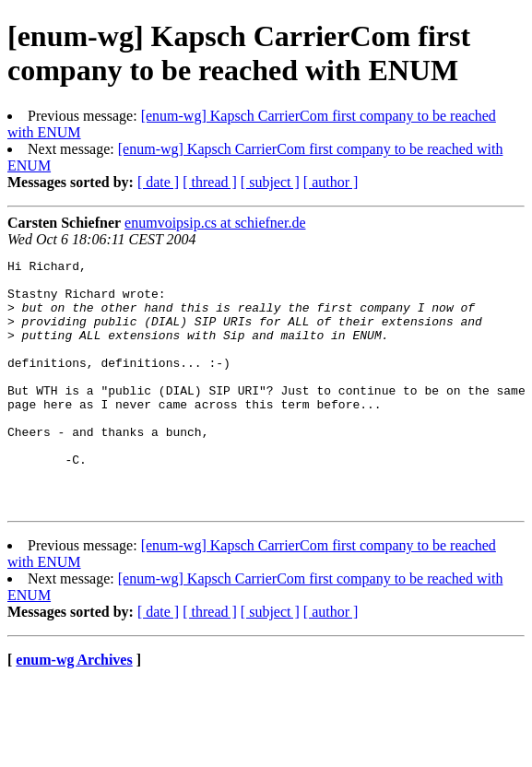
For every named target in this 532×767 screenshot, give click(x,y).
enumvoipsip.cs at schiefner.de (215, 223)
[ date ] (158, 182)
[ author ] (331, 182)
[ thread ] (210, 182)
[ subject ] (270, 182)
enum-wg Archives (74, 709)
